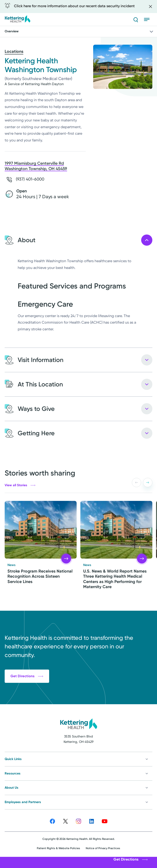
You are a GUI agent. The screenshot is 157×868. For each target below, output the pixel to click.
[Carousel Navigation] (141, 483)
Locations (14, 51)
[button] (148, 483)
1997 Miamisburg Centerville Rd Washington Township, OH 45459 (36, 166)
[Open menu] (148, 20)
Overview (79, 32)
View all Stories (20, 485)
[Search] (136, 20)
